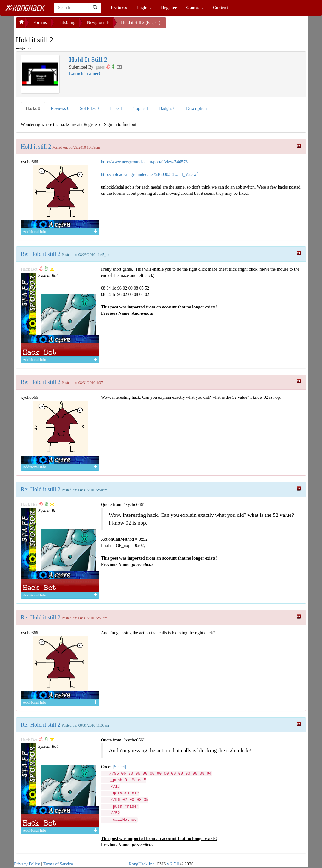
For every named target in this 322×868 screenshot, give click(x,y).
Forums (40, 23)
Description (196, 108)
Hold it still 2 (36, 147)
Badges (167, 108)
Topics (141, 108)
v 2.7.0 (173, 864)
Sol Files (89, 108)
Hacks (33, 108)
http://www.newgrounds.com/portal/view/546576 (144, 162)
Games (195, 8)
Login (144, 8)
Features (119, 8)
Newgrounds (98, 23)
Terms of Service (58, 864)
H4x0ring (67, 23)
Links (116, 108)
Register (169, 8)
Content (223, 8)
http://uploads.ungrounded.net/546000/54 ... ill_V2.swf (150, 175)
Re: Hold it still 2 (41, 254)
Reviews (60, 108)
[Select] (119, 767)
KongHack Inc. (142, 864)
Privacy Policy (27, 864)
